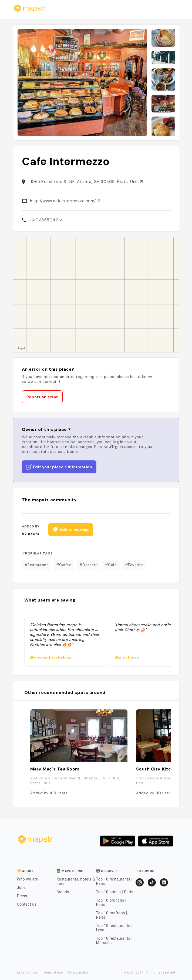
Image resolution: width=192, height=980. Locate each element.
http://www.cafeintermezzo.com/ (65, 201)
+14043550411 (46, 220)
